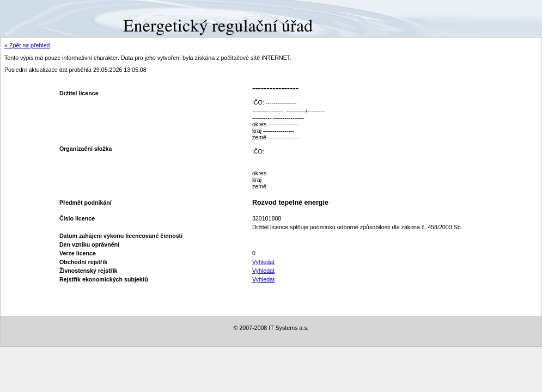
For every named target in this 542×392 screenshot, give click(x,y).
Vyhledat (263, 262)
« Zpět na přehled (27, 45)
